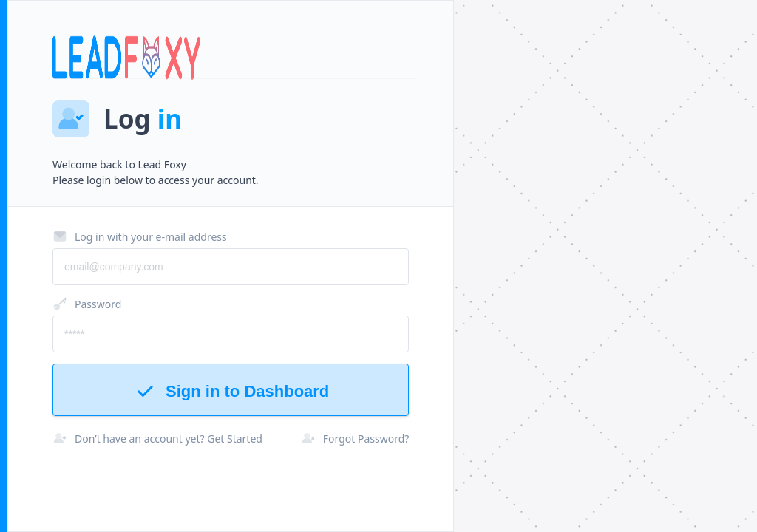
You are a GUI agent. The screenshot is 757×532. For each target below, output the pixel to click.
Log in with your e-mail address (140, 236)
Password (87, 304)
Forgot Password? (355, 438)
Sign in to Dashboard (231, 391)
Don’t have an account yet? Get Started (157, 438)
